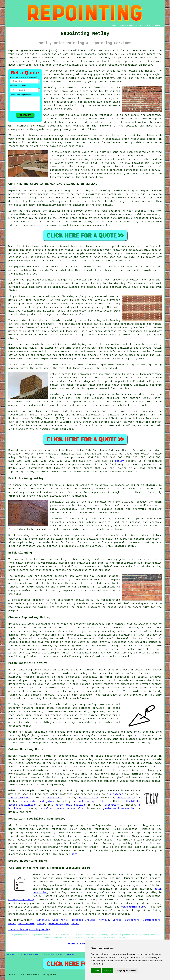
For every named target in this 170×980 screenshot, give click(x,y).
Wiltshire (42, 920)
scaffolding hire (133, 907)
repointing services (115, 914)
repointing (114, 65)
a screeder (55, 798)
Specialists (40, 955)
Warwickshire (152, 920)
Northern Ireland (83, 920)
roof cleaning (126, 798)
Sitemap (10, 955)
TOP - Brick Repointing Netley (29, 930)
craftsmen (66, 794)
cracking (146, 348)
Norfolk (104, 920)
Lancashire (132, 920)
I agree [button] (96, 971)
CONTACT (142, 25)
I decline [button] (108, 971)
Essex (12, 924)
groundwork (112, 805)
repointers (135, 331)
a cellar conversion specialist (63, 809)
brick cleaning (18, 570)
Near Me (71, 955)
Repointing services (31, 840)
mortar (48, 74)
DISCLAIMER (155, 25)
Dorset (117, 920)
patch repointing (36, 732)
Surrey (41, 924)
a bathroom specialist (90, 801)
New (31, 955)
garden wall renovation (119, 809)
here (74, 854)
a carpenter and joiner (38, 801)
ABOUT (132, 25)
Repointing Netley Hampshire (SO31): (34, 51)
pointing (20, 274)
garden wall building (71, 805)
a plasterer (115, 794)
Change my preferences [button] (126, 971)
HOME (114, 25)
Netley (119, 461)
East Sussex (26, 924)
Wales (75, 924)
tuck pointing (141, 889)
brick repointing (134, 139)
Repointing (16, 450)
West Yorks (60, 920)
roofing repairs (19, 798)
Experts (61, 955)
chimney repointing (22, 900)
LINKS (123, 25)
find (19, 825)
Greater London (59, 924)
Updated (52, 955)
